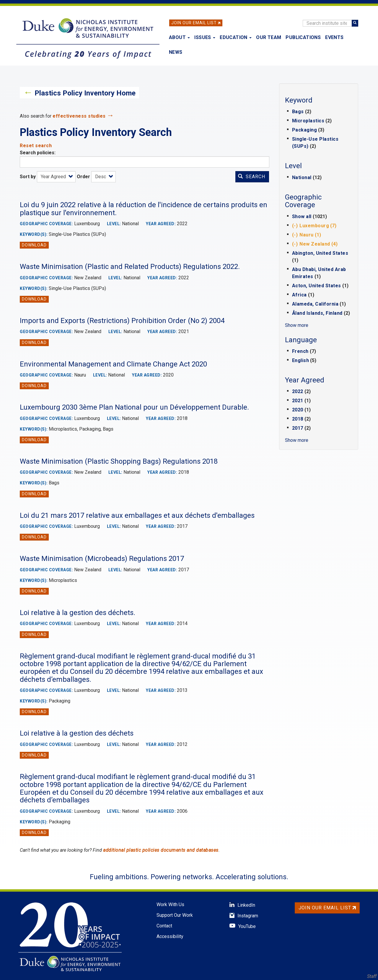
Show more (297, 325)
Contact (164, 926)
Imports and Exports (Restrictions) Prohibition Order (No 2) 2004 (122, 321)
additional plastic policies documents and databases (161, 850)
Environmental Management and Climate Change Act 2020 (113, 364)
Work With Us (170, 904)
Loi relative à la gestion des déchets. (78, 613)
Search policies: (38, 153)
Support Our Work (175, 915)
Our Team (269, 37)
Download (34, 245)
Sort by (28, 177)
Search (252, 177)
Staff (372, 976)
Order (83, 177)
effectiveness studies (79, 116)
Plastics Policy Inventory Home (85, 93)
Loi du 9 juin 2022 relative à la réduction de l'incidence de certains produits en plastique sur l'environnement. (144, 209)
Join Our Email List (194, 23)
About (179, 37)
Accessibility (170, 936)
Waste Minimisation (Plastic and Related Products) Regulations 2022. (130, 267)
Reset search (36, 146)
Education (236, 37)
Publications (303, 37)
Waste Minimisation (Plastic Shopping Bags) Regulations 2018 (119, 461)
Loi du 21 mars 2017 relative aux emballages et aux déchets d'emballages (137, 515)
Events (334, 37)
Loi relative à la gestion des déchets (77, 733)
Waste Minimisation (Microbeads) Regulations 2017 (102, 559)
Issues (205, 37)
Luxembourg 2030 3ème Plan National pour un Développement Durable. (134, 407)
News (176, 52)
